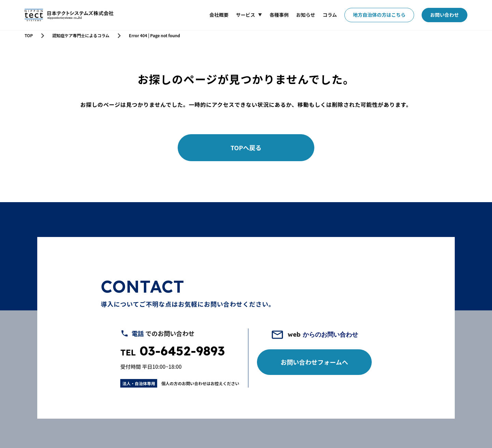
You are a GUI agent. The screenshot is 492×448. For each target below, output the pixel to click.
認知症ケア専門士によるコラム (81, 36)
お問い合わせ (445, 15)
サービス (246, 15)
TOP (29, 36)
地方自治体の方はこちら (379, 15)
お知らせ (306, 15)
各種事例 (279, 15)
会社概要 (219, 15)
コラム (330, 15)
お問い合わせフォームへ (314, 362)
